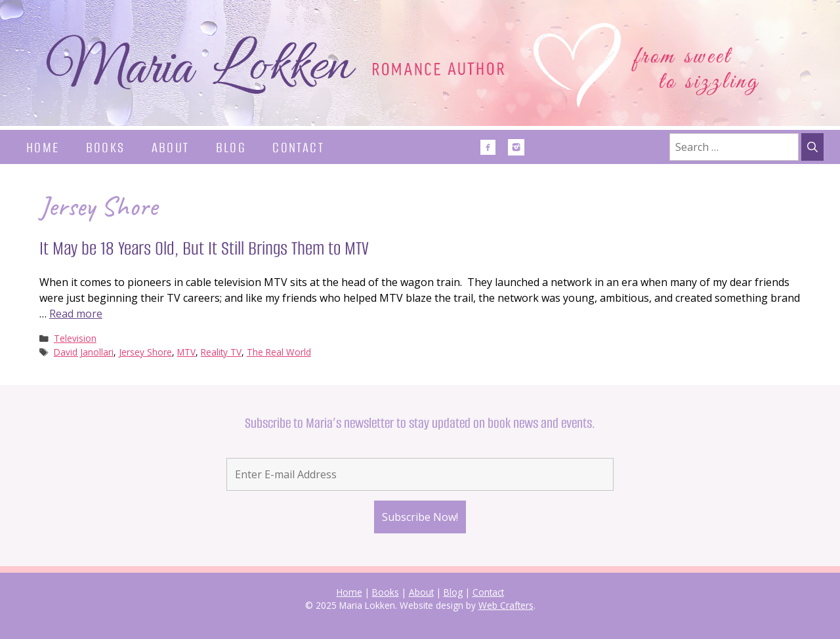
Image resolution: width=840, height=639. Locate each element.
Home (43, 147)
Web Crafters (506, 605)
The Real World (279, 352)
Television (75, 338)
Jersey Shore (145, 352)
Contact (298, 147)
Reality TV (221, 352)
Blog (231, 147)
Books (106, 147)
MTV (186, 352)
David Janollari (84, 352)
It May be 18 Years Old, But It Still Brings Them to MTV (204, 248)
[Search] (812, 147)
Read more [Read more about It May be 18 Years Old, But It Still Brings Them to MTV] (76, 314)
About (171, 147)
